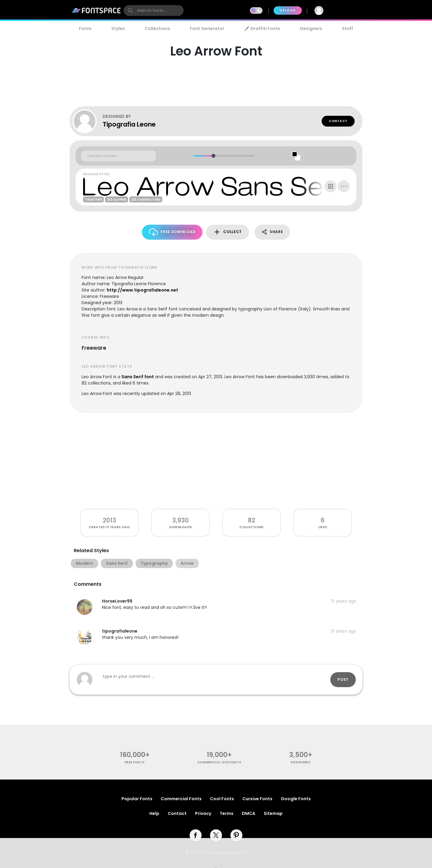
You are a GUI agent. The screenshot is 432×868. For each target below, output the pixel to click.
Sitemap (273, 813)
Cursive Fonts (257, 799)
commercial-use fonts (219, 762)
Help (154, 813)
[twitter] (216, 835)
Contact (338, 121)
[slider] (213, 156)
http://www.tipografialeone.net (142, 290)
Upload (288, 10)
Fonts (85, 28)
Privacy (203, 813)
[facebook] (196, 835)
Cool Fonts (222, 799)
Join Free (346, 10)
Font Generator (207, 28)
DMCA (249, 813)
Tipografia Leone (129, 124)
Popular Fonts (137, 799)
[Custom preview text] (118, 156)
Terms (226, 813)
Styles (118, 28)
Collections (157, 28)
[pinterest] (236, 835)
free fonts (135, 762)
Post (343, 679)
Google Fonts (296, 799)
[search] (154, 10)
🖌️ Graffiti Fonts (262, 28)
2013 (109, 520)
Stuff (348, 28)
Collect (228, 232)
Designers (311, 28)
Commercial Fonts (181, 799)
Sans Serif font (138, 377)
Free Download (172, 232)
